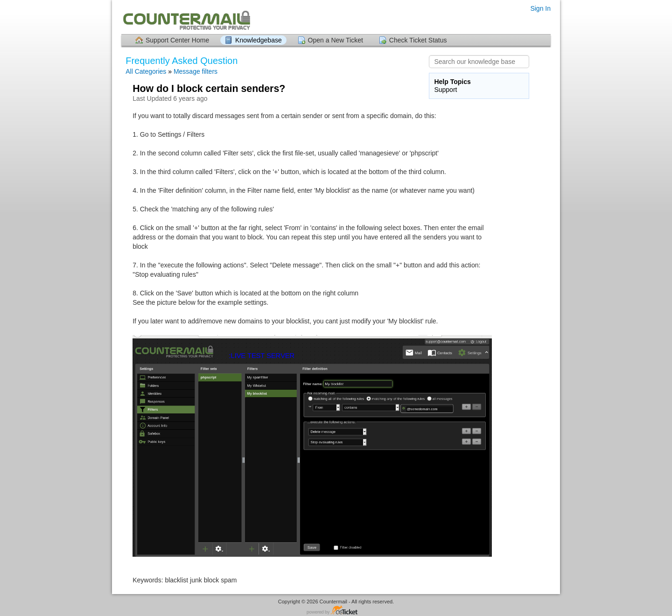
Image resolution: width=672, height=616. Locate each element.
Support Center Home (177, 40)
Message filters (196, 71)
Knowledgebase (259, 40)
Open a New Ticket (336, 40)
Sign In (540, 8)
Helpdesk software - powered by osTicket (336, 611)
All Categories (146, 71)
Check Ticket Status (418, 40)
